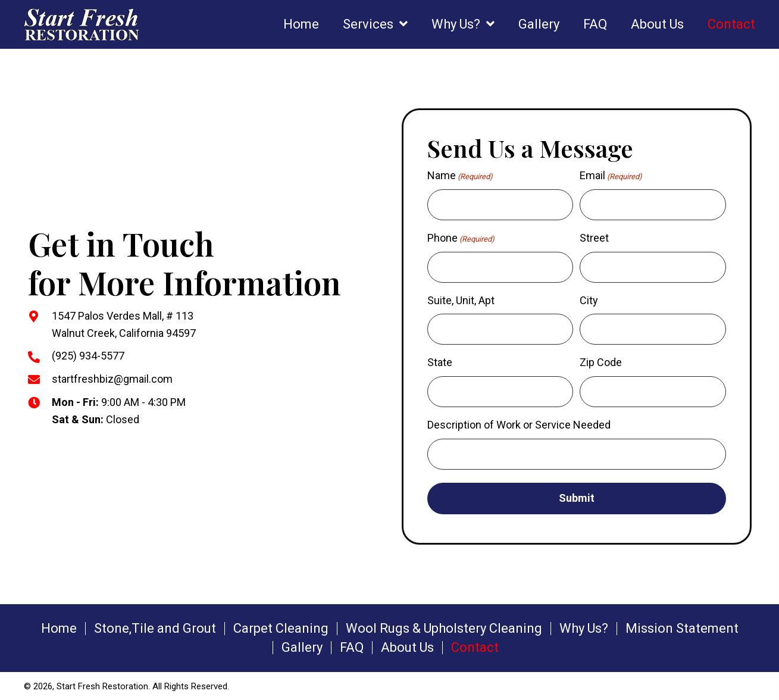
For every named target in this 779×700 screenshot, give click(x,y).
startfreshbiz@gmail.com (112, 378)
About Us (407, 646)
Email (611, 176)
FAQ (352, 646)
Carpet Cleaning (281, 627)
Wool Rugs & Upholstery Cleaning (444, 627)
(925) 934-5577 (88, 356)
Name (460, 176)
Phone (461, 239)
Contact (475, 646)
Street (594, 238)
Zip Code (601, 362)
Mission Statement (682, 627)
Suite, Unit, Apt (461, 300)
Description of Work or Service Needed (519, 424)
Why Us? (584, 627)
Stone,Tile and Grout (155, 627)
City (589, 300)
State (440, 362)
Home (59, 627)
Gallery (302, 646)
